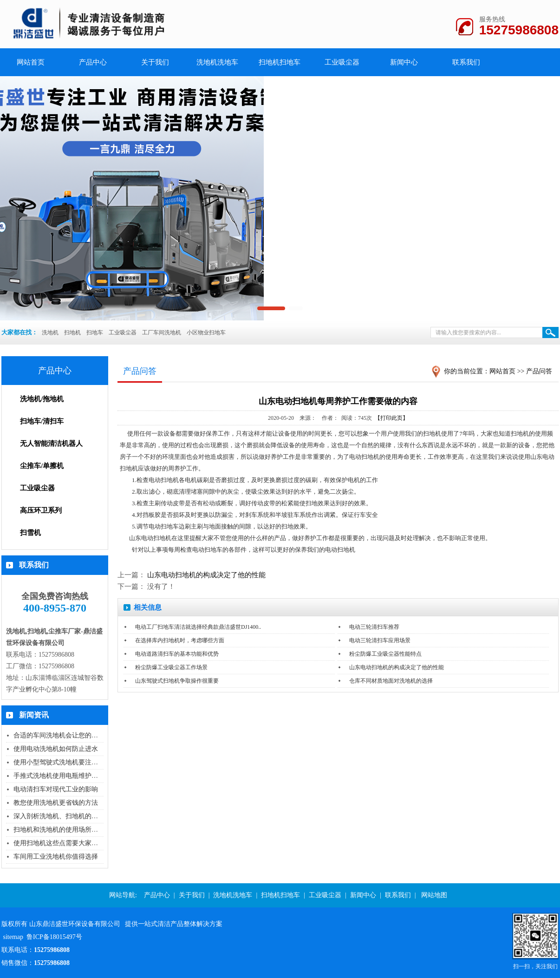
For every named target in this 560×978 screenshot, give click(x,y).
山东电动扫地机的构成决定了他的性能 (206, 575)
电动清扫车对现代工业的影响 (56, 789)
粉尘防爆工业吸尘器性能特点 (385, 654)
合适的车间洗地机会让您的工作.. (61, 735)
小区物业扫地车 (206, 333)
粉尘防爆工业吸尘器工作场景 (171, 667)
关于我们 (155, 62)
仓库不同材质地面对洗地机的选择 (391, 681)
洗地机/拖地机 (42, 399)
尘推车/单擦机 (42, 466)
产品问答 (539, 371)
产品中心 (93, 62)
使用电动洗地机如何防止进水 (56, 749)
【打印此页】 (391, 418)
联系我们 (466, 62)
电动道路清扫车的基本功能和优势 (177, 654)
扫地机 (72, 333)
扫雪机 (30, 533)
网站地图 (434, 895)
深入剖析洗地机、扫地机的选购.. (61, 816)
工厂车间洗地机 (162, 333)
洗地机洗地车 (217, 62)
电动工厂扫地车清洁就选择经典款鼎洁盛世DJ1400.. (198, 627)
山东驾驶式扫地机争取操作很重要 (177, 681)
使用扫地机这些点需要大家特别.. (61, 843)
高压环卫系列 (41, 510)
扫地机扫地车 (280, 62)
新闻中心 (404, 62)
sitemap (13, 937)
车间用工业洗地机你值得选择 (56, 857)
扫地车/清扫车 (42, 421)
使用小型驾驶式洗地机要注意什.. (61, 762)
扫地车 (95, 333)
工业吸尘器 (342, 62)
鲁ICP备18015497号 (54, 937)
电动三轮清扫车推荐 (374, 627)
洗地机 (50, 333)
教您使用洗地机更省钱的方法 (56, 803)
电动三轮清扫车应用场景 (380, 640)
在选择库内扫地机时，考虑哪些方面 (180, 640)
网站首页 (502, 371)
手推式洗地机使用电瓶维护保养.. (61, 776)
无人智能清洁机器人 (51, 443)
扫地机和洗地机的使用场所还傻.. (61, 830)
